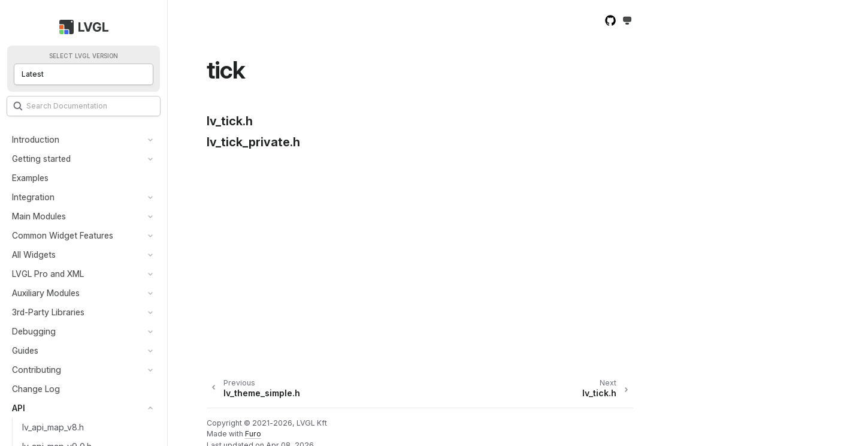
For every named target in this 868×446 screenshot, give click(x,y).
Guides (25, 350)
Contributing (37, 370)
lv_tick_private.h (253, 142)
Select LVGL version (84, 56)
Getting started (41, 159)
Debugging (34, 331)
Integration (33, 197)
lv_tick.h (230, 121)
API (19, 408)
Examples (30, 178)
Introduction (36, 139)
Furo (253, 434)
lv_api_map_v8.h (53, 427)
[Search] (84, 106)
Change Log (36, 389)
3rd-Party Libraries (48, 312)
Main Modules (39, 216)
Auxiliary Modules (46, 293)
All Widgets (34, 254)
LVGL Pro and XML (48, 274)
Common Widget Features (63, 235)
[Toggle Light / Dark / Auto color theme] (627, 21)
